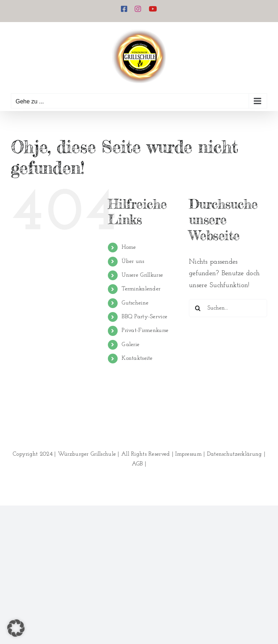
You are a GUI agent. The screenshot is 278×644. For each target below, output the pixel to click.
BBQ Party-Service (144, 317)
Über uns (133, 261)
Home (129, 247)
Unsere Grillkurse (142, 275)
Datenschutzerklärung (235, 454)
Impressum (188, 454)
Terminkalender (141, 289)
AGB (137, 464)
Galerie (130, 345)
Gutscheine (135, 303)
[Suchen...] (228, 308)
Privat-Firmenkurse (145, 330)
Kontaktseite (137, 358)
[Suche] (198, 308)
